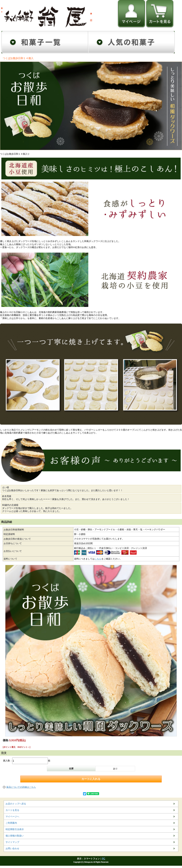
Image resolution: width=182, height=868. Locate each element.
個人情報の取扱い (15, 836)
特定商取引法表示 (15, 829)
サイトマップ (12, 842)
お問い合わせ (12, 848)
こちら (98, 559)
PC (104, 859)
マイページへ (12, 816)
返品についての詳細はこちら (21, 787)
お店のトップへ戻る (16, 804)
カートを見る (12, 810)
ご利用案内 (11, 823)
